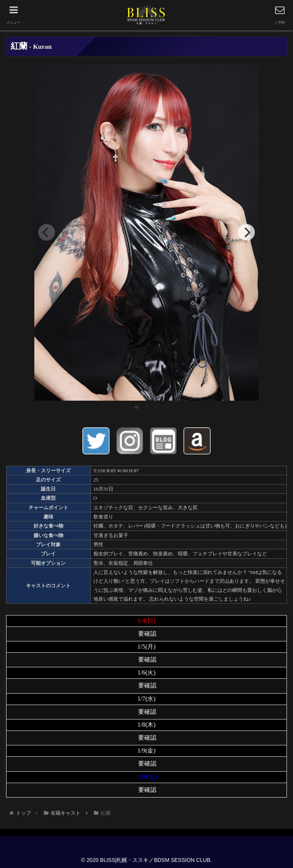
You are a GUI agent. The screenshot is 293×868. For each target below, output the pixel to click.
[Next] (246, 232)
